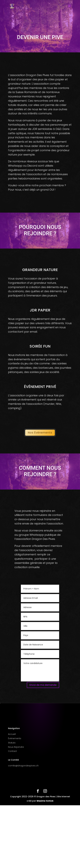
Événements (15, 738)
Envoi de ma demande (43, 685)
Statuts (12, 743)
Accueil (12, 734)
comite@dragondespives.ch (23, 766)
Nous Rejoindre (16, 747)
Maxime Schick (45, 801)
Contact (12, 751)
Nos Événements (40, 433)
